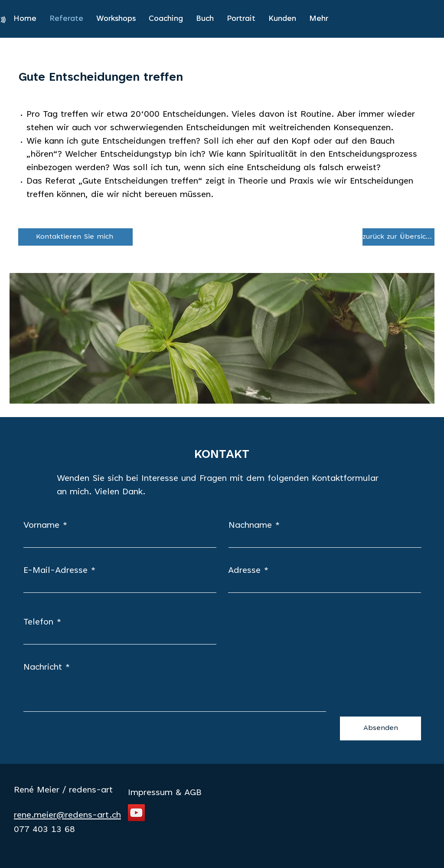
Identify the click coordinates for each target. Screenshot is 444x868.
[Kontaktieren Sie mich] (75, 237)
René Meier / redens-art (63, 790)
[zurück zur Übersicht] (398, 237)
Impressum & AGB (165, 793)
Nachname (250, 526)
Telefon (38, 622)
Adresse (244, 571)
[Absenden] (380, 728)
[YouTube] (136, 813)
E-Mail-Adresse (55, 571)
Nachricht (43, 667)
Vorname (41, 526)
